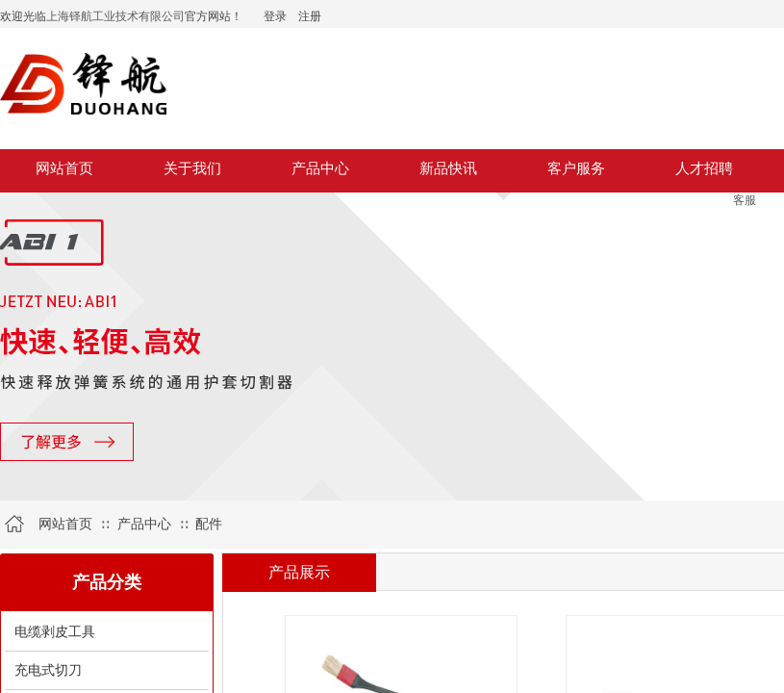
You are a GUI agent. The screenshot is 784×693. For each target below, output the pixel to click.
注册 (310, 16)
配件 (209, 524)
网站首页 (64, 168)
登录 (275, 16)
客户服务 (576, 168)
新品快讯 (448, 168)
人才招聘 (704, 168)
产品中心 (320, 168)
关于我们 (192, 168)
